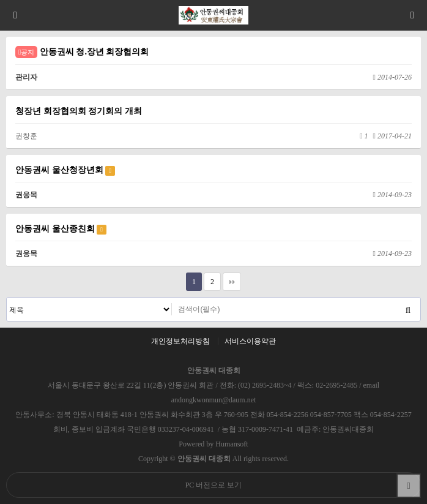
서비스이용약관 (250, 341)
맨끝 (232, 282)
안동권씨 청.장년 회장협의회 (82, 52)
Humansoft (232, 444)
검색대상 (7, 298)
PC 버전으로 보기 (214, 485)
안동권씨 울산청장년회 (65, 170)
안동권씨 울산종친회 (61, 229)
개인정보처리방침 (180, 341)
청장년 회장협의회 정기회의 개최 (79, 111)
